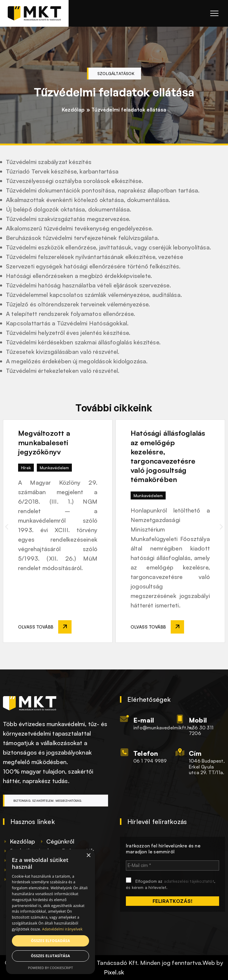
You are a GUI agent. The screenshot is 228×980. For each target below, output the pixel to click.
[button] (7, 527)
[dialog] (50, 912)
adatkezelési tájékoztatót (189, 881)
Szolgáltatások (116, 73)
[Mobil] (180, 719)
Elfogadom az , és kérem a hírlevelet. (171, 884)
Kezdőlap (73, 110)
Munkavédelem (54, 468)
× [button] (88, 856)
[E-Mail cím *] (172, 866)
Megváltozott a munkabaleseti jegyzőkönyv (44, 442)
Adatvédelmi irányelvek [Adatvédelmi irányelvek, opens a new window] (62, 929)
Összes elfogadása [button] (50, 941)
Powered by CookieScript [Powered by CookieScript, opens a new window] (50, 968)
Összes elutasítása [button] (50, 956)
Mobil (198, 720)
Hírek (26, 468)
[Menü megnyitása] (212, 13)
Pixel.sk (114, 972)
